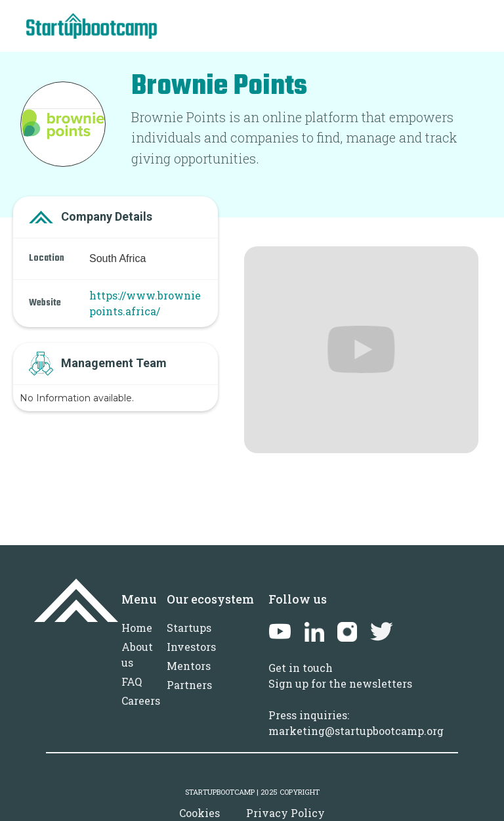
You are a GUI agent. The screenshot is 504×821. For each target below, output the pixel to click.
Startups (189, 628)
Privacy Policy (285, 813)
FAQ (132, 681)
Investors (191, 647)
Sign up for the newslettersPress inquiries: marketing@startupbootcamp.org (356, 707)
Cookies (199, 813)
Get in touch (301, 668)
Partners (189, 685)
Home (137, 628)
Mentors (189, 666)
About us (137, 655)
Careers (141, 700)
